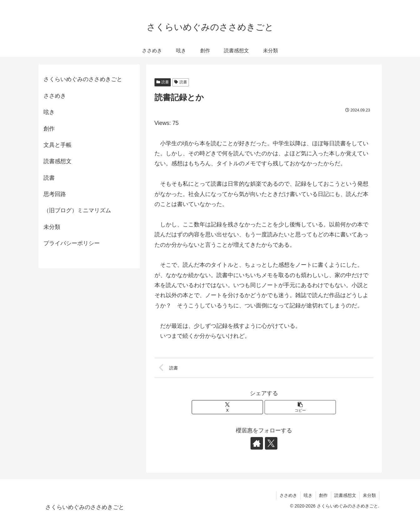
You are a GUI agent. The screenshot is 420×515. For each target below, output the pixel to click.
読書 (163, 82)
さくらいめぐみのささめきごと (83, 79)
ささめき (55, 96)
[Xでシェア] (227, 407)
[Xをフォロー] (271, 443)
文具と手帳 (58, 145)
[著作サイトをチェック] (257, 443)
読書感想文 (58, 161)
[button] (300, 407)
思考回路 (55, 194)
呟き (49, 112)
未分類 (52, 227)
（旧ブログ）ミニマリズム (77, 210)
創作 (49, 129)
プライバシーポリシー (72, 243)
